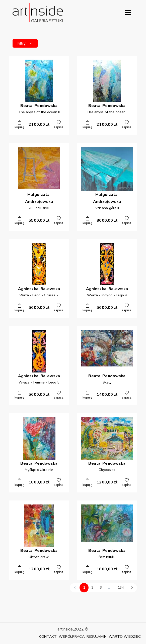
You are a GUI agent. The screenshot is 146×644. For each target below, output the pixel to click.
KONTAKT (48, 636)
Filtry (25, 43)
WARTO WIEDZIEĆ (125, 636)
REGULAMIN (97, 636)
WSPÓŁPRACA (71, 636)
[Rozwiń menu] (128, 13)
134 (121, 588)
